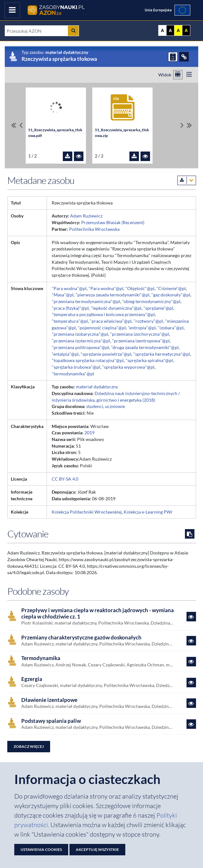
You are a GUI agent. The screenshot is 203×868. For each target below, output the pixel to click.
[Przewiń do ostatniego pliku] (189, 125)
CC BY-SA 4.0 (65, 479)
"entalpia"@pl (65, 354)
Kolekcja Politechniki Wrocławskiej (87, 512)
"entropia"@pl (142, 328)
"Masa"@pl (63, 295)
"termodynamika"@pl (73, 374)
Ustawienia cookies (41, 849)
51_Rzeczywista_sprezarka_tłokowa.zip (122, 133)
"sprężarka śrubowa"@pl (76, 367)
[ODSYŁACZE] (184, 57)
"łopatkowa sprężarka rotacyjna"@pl (88, 360)
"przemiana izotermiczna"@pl (81, 341)
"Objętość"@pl (140, 288)
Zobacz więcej (29, 746)
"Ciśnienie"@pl (171, 288)
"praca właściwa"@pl (111, 321)
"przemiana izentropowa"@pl (141, 341)
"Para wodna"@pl (69, 288)
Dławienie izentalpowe (49, 700)
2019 (89, 433)
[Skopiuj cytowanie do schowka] (190, 534)
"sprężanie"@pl (158, 308)
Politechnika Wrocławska (94, 229)
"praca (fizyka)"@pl (70, 308)
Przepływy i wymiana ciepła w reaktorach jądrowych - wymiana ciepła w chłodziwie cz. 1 (98, 613)
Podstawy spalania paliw (51, 721)
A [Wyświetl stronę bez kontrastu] (162, 30)
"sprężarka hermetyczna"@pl (162, 354)
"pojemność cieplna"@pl (102, 328)
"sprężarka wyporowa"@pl (128, 367)
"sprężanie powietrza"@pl (106, 354)
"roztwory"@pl (148, 321)
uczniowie (115, 406)
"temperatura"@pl (70, 321)
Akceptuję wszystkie (97, 849)
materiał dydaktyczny (97, 387)
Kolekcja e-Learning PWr (148, 512)
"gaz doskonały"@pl (171, 295)
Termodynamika (41, 658)
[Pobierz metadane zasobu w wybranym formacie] (187, 180)
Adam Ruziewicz (86, 216)
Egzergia (32, 679)
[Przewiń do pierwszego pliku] (14, 125)
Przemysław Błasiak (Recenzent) (113, 222)
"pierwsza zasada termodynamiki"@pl (112, 295)
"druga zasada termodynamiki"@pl (145, 347)
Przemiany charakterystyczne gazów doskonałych (81, 638)
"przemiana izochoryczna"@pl (140, 334)
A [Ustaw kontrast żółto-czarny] (178, 30)
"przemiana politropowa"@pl (80, 347)
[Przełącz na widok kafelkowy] (178, 75)
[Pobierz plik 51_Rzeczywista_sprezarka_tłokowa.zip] (134, 156)
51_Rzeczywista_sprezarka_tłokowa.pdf (55, 133)
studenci (95, 406)
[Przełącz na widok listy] (189, 75)
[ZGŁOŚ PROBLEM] (173, 57)
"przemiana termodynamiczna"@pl (86, 301)
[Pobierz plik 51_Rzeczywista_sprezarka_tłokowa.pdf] (68, 156)
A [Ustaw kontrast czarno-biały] (170, 30)
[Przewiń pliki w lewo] (21, 125)
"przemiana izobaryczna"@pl (80, 334)
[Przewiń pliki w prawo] (182, 125)
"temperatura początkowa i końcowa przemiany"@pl (103, 314)
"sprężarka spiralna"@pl (149, 360)
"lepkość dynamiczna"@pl (116, 308)
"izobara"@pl (171, 328)
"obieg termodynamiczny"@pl (151, 301)
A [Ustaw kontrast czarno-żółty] (186, 30)
